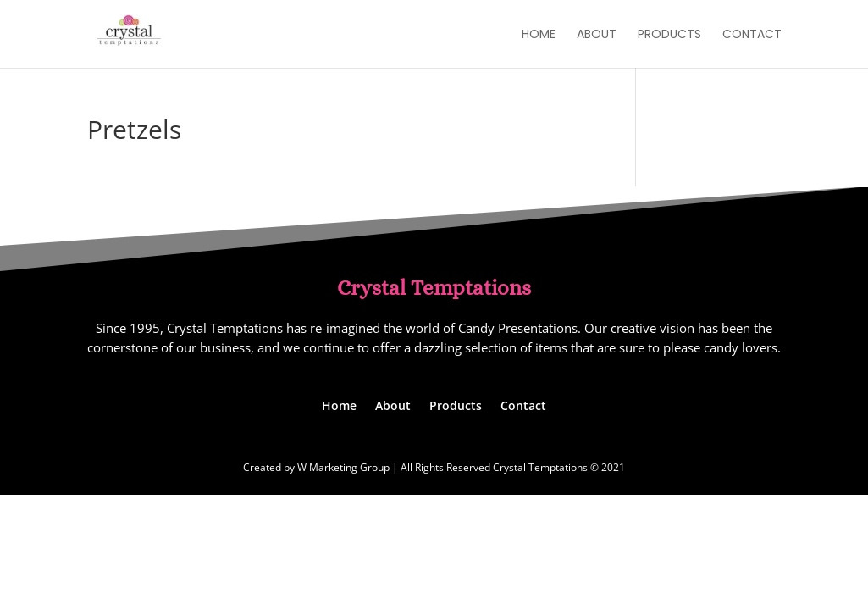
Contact (752, 35)
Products (669, 35)
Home (539, 35)
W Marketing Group (343, 467)
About (597, 35)
